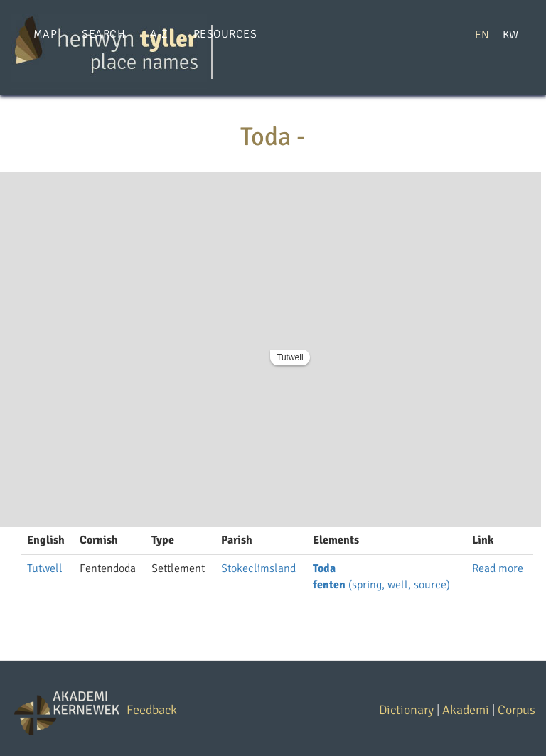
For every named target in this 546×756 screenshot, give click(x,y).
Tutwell (290, 357)
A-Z (159, 34)
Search (103, 34)
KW (510, 35)
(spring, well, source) (381, 585)
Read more (498, 568)
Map (45, 34)
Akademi (466, 710)
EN (482, 35)
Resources (225, 34)
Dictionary (406, 710)
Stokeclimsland (258, 568)
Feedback (152, 710)
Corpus (516, 710)
